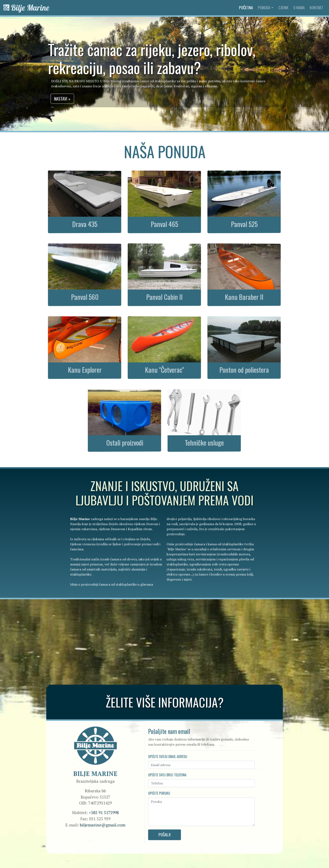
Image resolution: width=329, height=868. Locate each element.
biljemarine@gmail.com (108, 820)
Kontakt (316, 7)
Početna (247, 7)
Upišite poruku (159, 791)
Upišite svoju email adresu (167, 758)
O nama (299, 7)
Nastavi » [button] (68, 99)
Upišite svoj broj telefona (167, 774)
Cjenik (283, 7)
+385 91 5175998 (109, 809)
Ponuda (264, 7)
